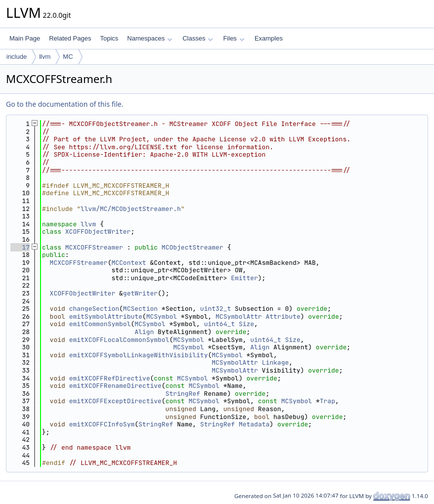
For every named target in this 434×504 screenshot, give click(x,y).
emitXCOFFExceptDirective (115, 401)
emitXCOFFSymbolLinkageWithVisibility (139, 355)
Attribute (283, 316)
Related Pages (70, 38)
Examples (269, 38)
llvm (45, 57)
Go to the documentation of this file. (65, 104)
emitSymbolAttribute (106, 316)
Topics (109, 38)
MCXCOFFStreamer (94, 247)
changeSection (94, 309)
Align (144, 332)
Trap (327, 401)
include (17, 57)
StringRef (183, 394)
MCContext (129, 263)
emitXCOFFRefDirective (110, 378)
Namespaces (150, 38)
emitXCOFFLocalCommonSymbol (119, 340)
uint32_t (216, 309)
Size (246, 324)
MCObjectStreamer (193, 247)
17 (20, 247)
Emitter (244, 278)
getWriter (140, 293)
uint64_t (219, 324)
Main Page (25, 38)
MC (68, 57)
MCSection (140, 309)
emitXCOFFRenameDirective (115, 386)
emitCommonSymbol (100, 324)
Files (234, 38)
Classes (198, 38)
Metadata (254, 424)
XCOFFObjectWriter (98, 231)
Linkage (276, 362)
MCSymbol (162, 316)
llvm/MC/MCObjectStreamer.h (131, 209)
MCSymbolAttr (239, 316)
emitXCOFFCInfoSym (102, 424)
